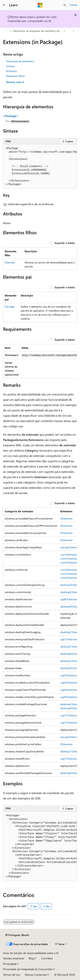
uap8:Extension (69, 599)
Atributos (11, 71)
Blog (31, 958)
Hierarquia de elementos (20, 61)
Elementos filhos (15, 76)
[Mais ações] (74, 31)
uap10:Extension (70, 675)
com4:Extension (69, 562)
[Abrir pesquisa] (65, 5)
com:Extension (69, 554)
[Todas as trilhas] (6, 31)
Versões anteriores (14, 958)
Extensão (10, 262)
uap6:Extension (69, 690)
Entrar (73, 5)
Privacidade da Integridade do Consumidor (28, 969)
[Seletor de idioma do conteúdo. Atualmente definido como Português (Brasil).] (17, 935)
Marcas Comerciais (36, 975)
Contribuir (47, 958)
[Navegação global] (4, 5)
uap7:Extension (69, 639)
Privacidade (10, 964)
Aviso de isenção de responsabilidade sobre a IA (31, 953)
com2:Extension (69, 558)
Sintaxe (10, 66)
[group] (40, 167)
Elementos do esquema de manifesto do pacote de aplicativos (38, 31)
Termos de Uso (12, 975)
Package (10, 307)
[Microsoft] (40, 5)
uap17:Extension (70, 715)
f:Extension (66, 518)
